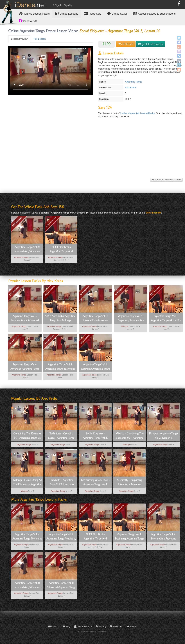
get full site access (150, 44)
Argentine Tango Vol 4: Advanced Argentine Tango (25, 367)
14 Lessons (17, 222)
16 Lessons (85, 291)
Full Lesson (40, 39)
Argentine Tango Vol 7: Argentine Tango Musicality (166, 318)
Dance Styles (117, 13)
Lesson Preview (19, 39)
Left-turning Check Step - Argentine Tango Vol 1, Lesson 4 (95, 483)
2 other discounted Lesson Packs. (138, 113)
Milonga (125, 326)
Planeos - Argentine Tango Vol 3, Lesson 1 (163, 436)
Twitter (132, 626)
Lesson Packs (34, 13)
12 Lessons (14, 339)
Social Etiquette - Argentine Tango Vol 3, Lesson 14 (95, 436)
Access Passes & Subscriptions (154, 13)
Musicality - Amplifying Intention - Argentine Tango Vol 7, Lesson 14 (129, 483)
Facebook (116, 626)
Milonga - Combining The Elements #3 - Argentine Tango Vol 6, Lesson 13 (129, 436)
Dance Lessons (67, 13)
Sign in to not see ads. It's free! (166, 180)
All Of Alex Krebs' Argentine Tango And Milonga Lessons (61, 250)
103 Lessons (51, 222)
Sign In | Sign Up (62, 5)
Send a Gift (28, 21)
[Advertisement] (95, 152)
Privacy (101, 626)
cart (126, 44)
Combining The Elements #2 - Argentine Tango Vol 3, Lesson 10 (27, 436)
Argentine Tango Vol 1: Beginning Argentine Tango (95, 367)
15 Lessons (85, 339)
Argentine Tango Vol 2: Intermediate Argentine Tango (95, 319)
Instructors (92, 13)
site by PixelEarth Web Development (93, 632)
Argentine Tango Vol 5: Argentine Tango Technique (60, 367)
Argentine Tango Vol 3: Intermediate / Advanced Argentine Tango (27, 250)
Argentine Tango (133, 82)
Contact (54, 626)
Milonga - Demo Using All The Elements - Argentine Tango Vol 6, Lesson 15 (27, 483)
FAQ (67, 626)
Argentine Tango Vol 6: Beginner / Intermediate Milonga (131, 319)
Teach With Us (83, 626)
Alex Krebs (131, 87)
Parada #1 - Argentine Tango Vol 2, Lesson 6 (61, 482)
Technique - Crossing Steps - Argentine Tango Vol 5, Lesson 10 (61, 436)
